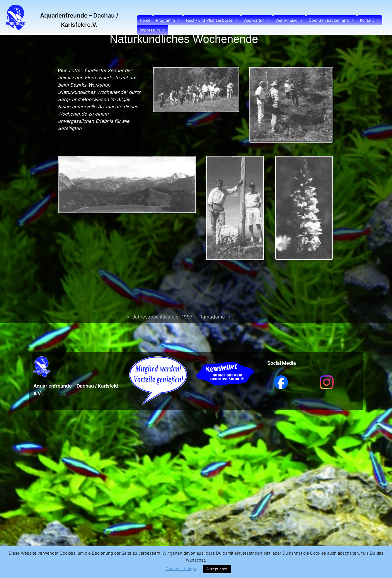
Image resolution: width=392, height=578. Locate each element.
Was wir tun (257, 20)
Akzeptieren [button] (217, 569)
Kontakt (370, 20)
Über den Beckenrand (332, 20)
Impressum (153, 30)
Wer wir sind (289, 20)
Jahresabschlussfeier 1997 (163, 317)
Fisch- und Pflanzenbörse (212, 20)
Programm (168, 20)
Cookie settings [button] (181, 569)
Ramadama (212, 317)
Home (145, 20)
